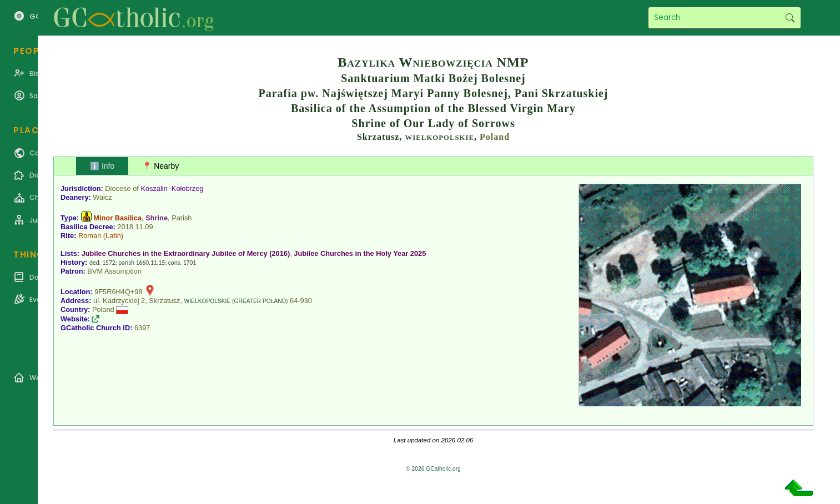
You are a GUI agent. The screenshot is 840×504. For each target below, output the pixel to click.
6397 (142, 328)
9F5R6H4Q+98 (118, 292)
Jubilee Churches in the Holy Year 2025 (360, 253)
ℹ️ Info (102, 166)
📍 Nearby (160, 166)
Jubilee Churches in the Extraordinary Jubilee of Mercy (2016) (186, 253)
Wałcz (102, 197)
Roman (90, 236)
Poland (495, 137)
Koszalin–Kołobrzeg (172, 188)
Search (790, 18)
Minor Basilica (117, 218)
